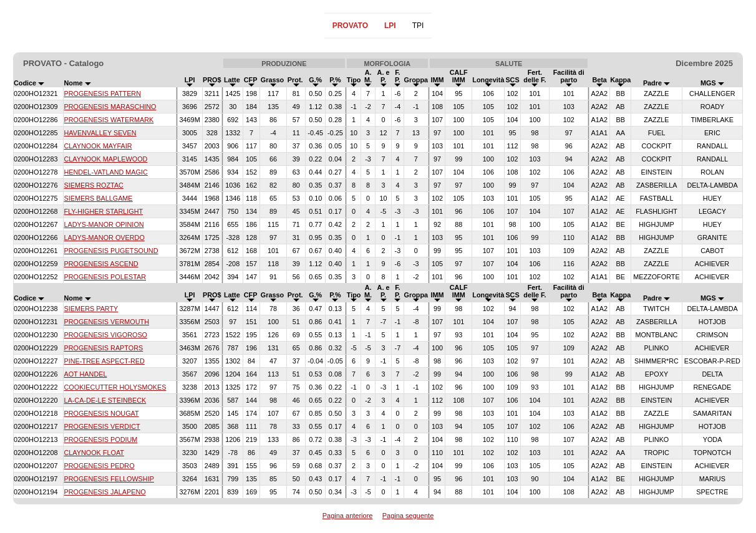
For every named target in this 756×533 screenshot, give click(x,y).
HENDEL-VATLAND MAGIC (105, 172)
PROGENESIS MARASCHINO (110, 107)
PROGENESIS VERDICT (102, 426)
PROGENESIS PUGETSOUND (111, 251)
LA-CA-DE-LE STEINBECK (105, 400)
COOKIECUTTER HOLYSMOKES (115, 387)
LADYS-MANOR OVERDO (104, 238)
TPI (418, 26)
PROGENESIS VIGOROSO (105, 335)
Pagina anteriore (348, 516)
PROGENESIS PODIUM (100, 439)
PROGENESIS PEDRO (99, 466)
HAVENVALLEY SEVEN (100, 133)
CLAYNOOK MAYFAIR (98, 146)
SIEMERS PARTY (91, 309)
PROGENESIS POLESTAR (105, 277)
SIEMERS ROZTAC (93, 185)
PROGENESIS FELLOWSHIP (109, 479)
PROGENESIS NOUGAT (101, 413)
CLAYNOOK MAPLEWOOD (105, 159)
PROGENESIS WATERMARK (109, 120)
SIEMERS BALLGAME (98, 198)
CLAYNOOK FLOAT (94, 453)
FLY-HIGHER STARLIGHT (103, 211)
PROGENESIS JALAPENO (104, 492)
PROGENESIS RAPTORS (103, 348)
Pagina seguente (408, 516)
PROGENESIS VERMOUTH (106, 322)
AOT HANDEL (85, 374)
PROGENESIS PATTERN (102, 94)
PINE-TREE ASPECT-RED (104, 361)
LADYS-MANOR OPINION (104, 224)
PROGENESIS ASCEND (101, 264)
